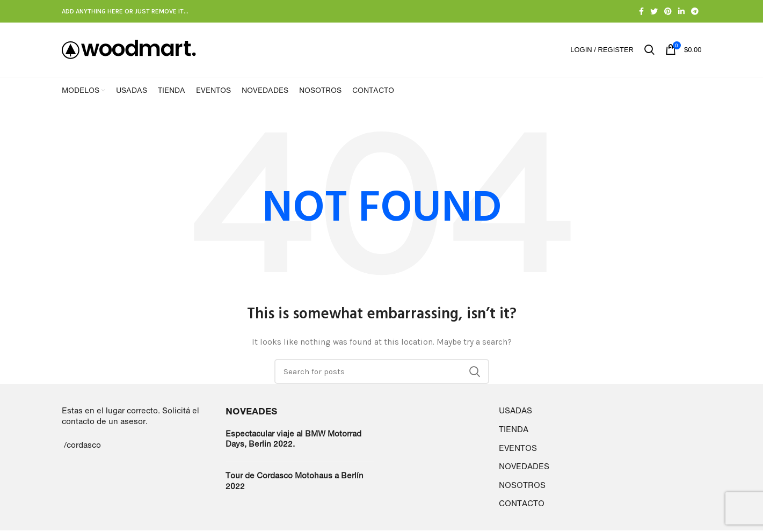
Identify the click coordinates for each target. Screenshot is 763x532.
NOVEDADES (524, 468)
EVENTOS (518, 450)
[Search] (382, 374)
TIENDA (514, 431)
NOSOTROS (522, 487)
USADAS (515, 413)
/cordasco (82, 446)
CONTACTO (522, 505)
